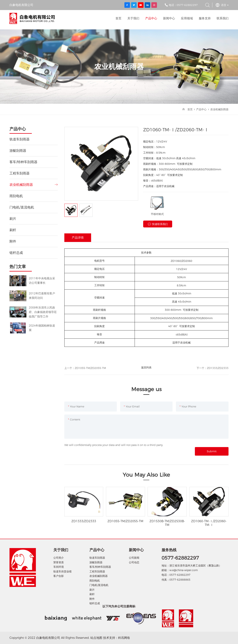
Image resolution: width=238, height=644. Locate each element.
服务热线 (169, 550)
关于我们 (133, 18)
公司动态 (134, 562)
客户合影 (59, 576)
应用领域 (187, 18)
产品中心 (151, 18)
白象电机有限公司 (32, 18)
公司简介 (59, 558)
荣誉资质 (59, 562)
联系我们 (223, 18)
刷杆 (13, 230)
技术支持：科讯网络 (117, 638)
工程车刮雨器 (20, 173)
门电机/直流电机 (22, 207)
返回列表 (146, 367)
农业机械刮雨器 (219, 109)
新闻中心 (169, 18)
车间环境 (59, 567)
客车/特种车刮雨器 (23, 162)
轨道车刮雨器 (20, 139)
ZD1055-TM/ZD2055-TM (90, 368)
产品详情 (78, 238)
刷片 (13, 219)
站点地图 (96, 638)
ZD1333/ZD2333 (218, 368)
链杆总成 (16, 253)
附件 (13, 241)
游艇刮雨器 (18, 151)
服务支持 (205, 18)
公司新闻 (134, 558)
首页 (118, 18)
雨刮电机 (16, 196)
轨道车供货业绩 (62, 571)
